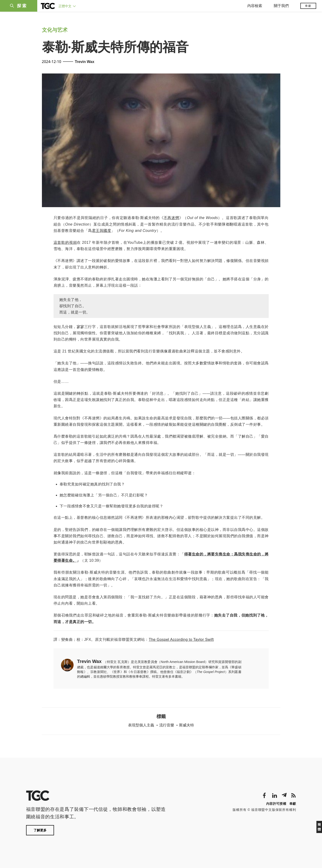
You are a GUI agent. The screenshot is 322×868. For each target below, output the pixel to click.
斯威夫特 (186, 725)
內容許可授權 (276, 804)
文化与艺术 (55, 30)
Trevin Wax (85, 62)
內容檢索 (255, 6)
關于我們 (281, 6)
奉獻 (308, 6)
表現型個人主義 (141, 725)
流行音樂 (167, 725)
